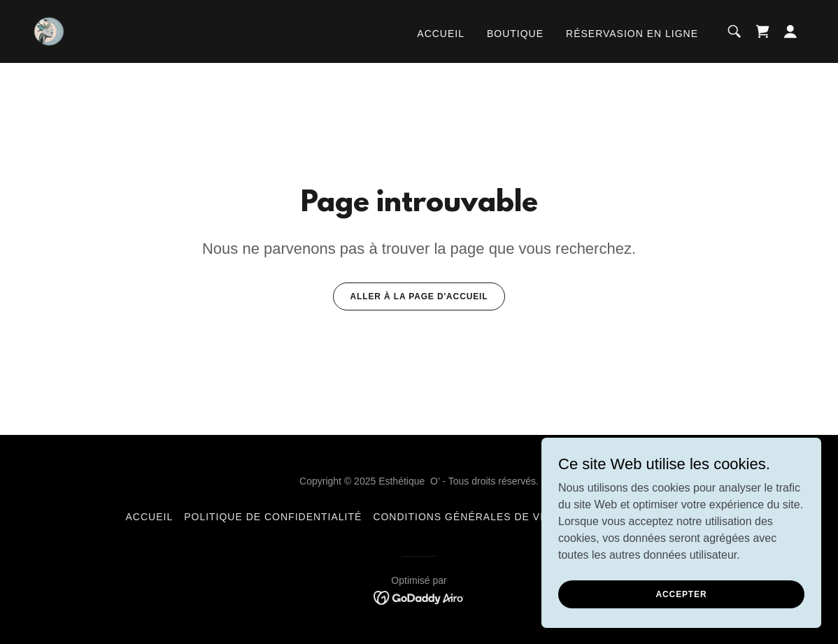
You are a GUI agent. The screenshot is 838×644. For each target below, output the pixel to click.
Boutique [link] (515, 34)
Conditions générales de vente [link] (471, 517)
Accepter (682, 594)
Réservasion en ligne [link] (632, 34)
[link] (49, 30)
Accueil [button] (150, 517)
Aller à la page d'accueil (419, 296)
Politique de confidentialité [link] (273, 517)
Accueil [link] (441, 34)
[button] (790, 31)
